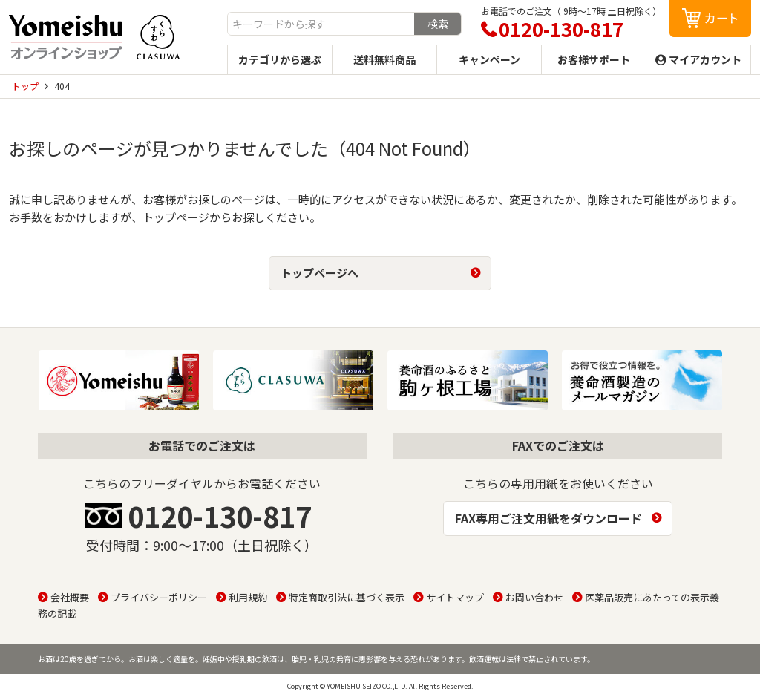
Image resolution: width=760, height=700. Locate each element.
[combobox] (321, 24)
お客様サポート (594, 59)
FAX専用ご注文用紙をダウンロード (548, 518)
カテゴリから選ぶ (280, 59)
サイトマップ (455, 597)
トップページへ (320, 273)
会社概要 (70, 597)
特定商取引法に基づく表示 (347, 597)
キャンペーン (489, 59)
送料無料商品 (384, 59)
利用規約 (248, 597)
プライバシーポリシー (159, 597)
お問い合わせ (534, 597)
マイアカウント (705, 59)
